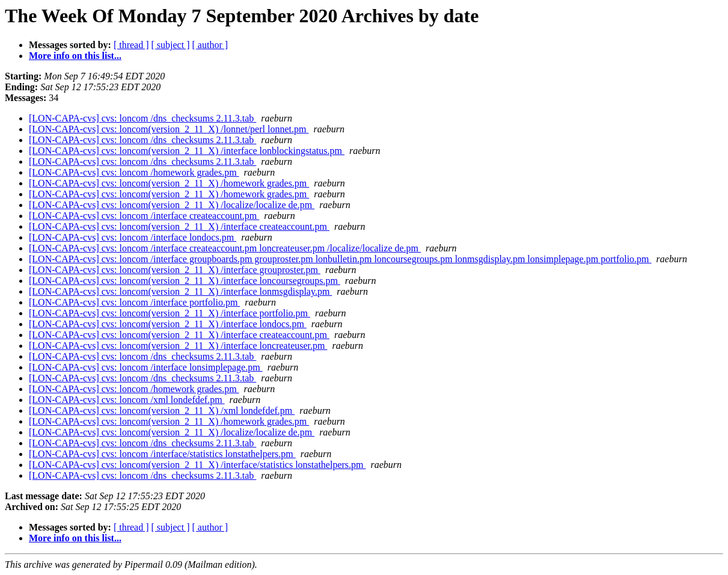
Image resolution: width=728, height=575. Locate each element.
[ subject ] (171, 45)
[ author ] (210, 45)
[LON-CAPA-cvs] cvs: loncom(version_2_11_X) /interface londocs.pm (168, 324)
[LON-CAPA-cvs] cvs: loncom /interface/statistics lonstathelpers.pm (162, 454)
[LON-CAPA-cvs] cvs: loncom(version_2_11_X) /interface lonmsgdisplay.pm (180, 291)
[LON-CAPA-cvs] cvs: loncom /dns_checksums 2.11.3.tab (142, 118)
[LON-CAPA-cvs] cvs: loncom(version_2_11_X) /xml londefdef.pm (162, 410)
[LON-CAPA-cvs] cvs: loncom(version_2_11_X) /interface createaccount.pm (179, 226)
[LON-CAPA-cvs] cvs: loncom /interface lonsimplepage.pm (146, 367)
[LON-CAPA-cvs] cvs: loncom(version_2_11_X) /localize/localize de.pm (172, 205)
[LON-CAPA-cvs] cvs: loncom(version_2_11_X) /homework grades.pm (169, 183)
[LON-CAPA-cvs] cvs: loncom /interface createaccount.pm (144, 216)
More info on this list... (75, 56)
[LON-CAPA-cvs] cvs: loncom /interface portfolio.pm (134, 302)
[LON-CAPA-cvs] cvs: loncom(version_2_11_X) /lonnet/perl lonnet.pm (169, 129)
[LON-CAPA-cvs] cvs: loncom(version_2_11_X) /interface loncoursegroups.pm (185, 281)
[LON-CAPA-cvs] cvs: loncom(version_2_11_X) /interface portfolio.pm (170, 313)
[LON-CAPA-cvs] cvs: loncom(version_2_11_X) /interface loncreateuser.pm (178, 346)
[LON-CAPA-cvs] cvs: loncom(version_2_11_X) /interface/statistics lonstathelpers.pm (197, 465)
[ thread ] (131, 45)
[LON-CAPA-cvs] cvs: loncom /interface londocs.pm (133, 237)
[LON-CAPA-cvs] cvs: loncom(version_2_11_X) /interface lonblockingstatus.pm (187, 151)
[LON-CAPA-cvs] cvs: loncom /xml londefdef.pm (127, 400)
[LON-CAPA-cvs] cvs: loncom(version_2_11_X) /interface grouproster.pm (175, 270)
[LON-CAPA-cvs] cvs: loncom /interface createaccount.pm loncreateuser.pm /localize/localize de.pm (225, 248)
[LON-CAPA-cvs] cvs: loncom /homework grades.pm (134, 172)
